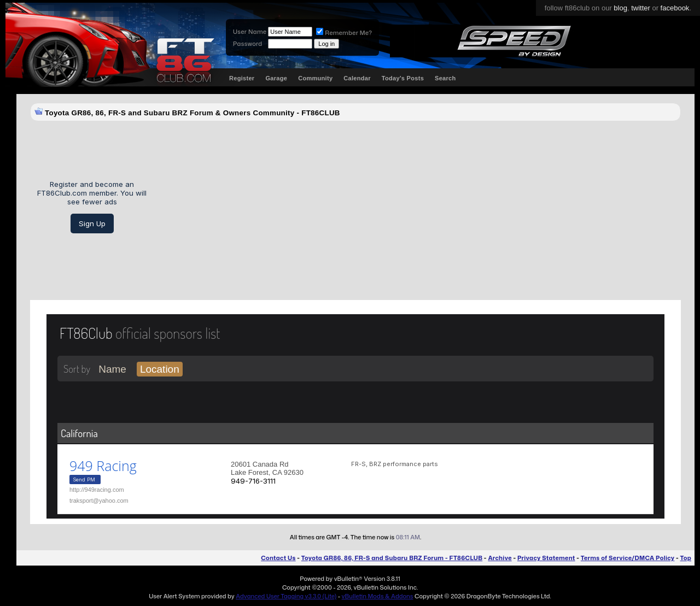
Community (315, 78)
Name (112, 369)
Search (445, 78)
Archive (500, 558)
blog (620, 8)
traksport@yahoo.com (99, 501)
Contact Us (278, 558)
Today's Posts (403, 78)
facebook (675, 8)
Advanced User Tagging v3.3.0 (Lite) (286, 596)
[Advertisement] (418, 207)
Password (247, 44)
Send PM (84, 479)
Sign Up (92, 223)
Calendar (357, 78)
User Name (250, 32)
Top (686, 558)
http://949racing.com (97, 490)
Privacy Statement (546, 558)
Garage (276, 78)
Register (242, 78)
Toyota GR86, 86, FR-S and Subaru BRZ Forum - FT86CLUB (392, 558)
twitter (641, 8)
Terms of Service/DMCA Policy (628, 558)
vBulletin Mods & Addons (378, 596)
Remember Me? (344, 33)
